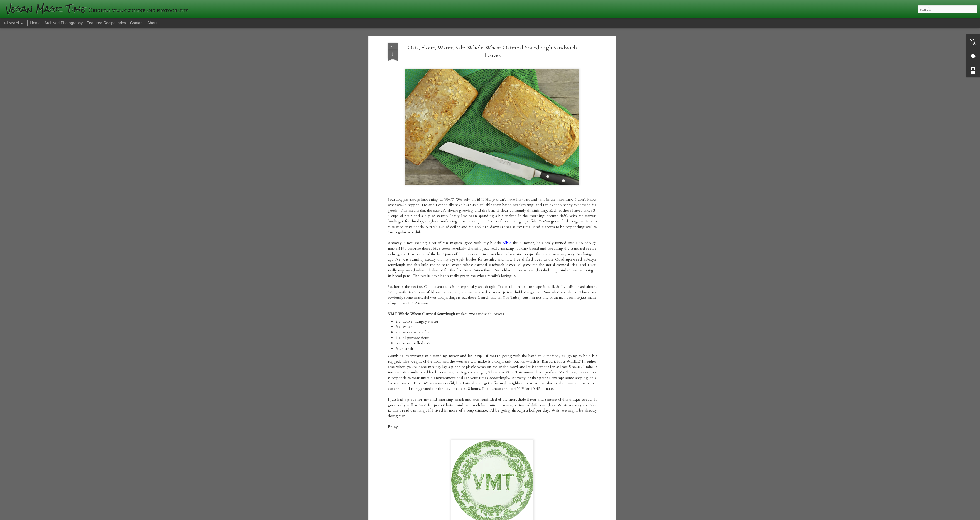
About (152, 23)
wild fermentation (516, 317)
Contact (137, 23)
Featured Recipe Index (106, 23)
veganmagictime (518, 309)
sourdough (490, 317)
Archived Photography (64, 23)
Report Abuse (587, 517)
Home (35, 23)
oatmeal (473, 317)
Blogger (571, 517)
